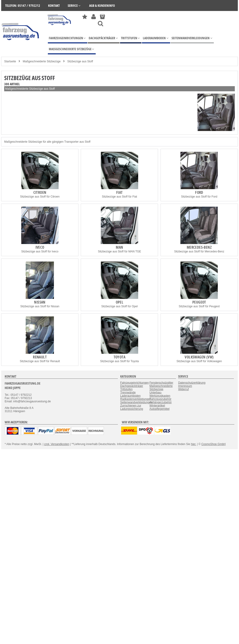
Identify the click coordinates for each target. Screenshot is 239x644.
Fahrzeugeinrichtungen (135, 383)
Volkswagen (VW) (199, 357)
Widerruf (183, 389)
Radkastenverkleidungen (136, 399)
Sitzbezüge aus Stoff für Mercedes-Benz (199, 251)
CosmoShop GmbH (214, 444)
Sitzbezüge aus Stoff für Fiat (120, 197)
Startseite (10, 61)
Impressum (185, 386)
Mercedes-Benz (199, 247)
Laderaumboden (130, 396)
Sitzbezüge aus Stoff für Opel (119, 306)
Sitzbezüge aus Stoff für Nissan (40, 306)
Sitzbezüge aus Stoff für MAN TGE (119, 251)
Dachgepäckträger (132, 386)
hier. (194, 444)
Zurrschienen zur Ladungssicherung (132, 407)
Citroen (40, 192)
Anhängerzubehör (160, 402)
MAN (119, 247)
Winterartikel (157, 406)
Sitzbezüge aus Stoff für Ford (199, 197)
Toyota (119, 357)
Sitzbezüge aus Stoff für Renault (40, 361)
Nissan (40, 302)
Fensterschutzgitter (161, 383)
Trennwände (128, 393)
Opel (120, 302)
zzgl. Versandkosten (57, 444)
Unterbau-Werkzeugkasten (160, 394)
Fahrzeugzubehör (160, 399)
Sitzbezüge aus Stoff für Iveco (40, 251)
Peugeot (199, 302)
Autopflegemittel (159, 409)
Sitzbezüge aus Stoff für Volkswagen (199, 361)
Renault (40, 357)
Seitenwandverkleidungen (136, 402)
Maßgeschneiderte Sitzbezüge (42, 61)
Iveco (40, 247)
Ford (199, 192)
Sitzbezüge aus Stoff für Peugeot (199, 306)
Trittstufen (126, 389)
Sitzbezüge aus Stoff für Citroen (40, 197)
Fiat (119, 192)
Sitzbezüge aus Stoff (80, 61)
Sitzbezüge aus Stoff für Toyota (119, 361)
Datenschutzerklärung (192, 383)
